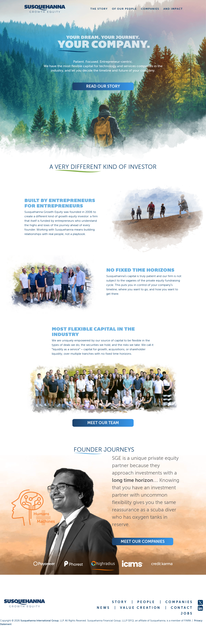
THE (99, 9)
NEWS (103, 608)
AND (173, 9)
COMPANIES (179, 602)
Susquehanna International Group (40, 621)
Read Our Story (103, 86)
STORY (120, 602)
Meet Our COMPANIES (143, 541)
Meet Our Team (103, 423)
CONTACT (182, 608)
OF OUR (124, 9)
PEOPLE (146, 602)
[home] (45, 9)
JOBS (187, 613)
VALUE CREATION (140, 608)
